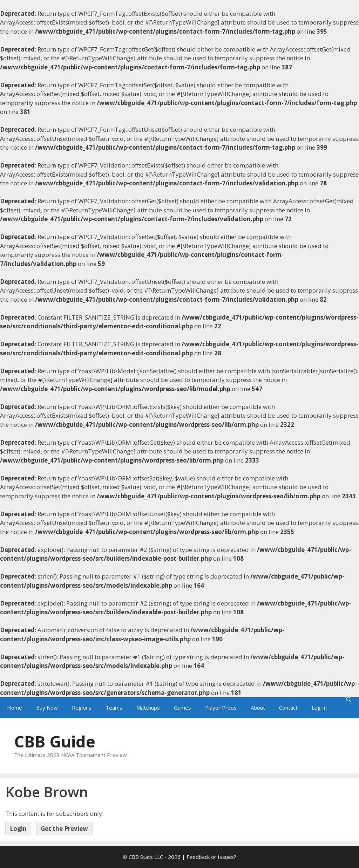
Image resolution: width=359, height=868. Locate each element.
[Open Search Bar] (349, 700)
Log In (319, 708)
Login (18, 829)
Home (15, 708)
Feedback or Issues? (211, 857)
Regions (82, 708)
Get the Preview (64, 829)
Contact (288, 708)
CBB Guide (55, 741)
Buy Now (47, 708)
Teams (114, 708)
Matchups (148, 708)
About (258, 708)
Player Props (221, 708)
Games (182, 708)
